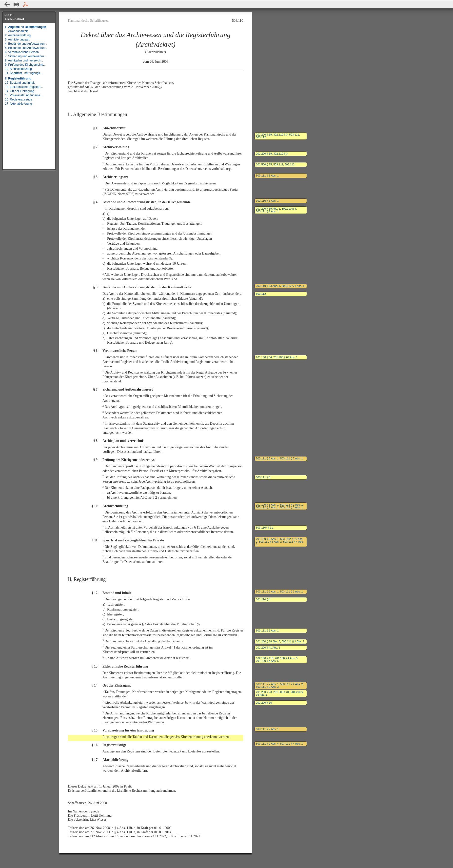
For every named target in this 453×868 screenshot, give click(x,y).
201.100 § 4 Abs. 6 (267, 661)
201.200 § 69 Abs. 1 (268, 209)
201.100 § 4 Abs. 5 (286, 658)
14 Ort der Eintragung (20, 91)
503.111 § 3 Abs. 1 (292, 592)
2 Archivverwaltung (18, 35)
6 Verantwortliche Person (22, 52)
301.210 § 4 (263, 599)
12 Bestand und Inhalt (20, 83)
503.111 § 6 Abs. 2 (270, 542)
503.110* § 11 (265, 528)
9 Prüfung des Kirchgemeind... (25, 65)
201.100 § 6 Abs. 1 (267, 505)
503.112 (261, 137)
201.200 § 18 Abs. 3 (268, 641)
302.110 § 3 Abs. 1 (267, 201)
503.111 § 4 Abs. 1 (292, 744)
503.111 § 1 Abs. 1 (267, 631)
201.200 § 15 (264, 703)
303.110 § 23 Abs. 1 (268, 286)
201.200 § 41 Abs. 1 (268, 648)
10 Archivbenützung (18, 69)
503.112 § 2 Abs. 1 (267, 507)
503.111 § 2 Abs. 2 (292, 684)
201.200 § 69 (264, 135)
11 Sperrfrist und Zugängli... (24, 73)
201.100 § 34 (264, 357)
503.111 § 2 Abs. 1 (267, 211)
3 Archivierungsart (17, 39)
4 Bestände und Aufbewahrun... (26, 44)
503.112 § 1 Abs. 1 (293, 286)
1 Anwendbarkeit (16, 31)
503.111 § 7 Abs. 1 (292, 458)
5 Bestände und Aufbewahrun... (26, 48)
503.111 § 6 (263, 477)
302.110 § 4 (289, 209)
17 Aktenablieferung (18, 104)
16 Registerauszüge (19, 99)
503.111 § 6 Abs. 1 (267, 458)
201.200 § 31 (281, 692)
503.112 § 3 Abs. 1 (292, 507)
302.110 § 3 (280, 135)
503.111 (294, 135)
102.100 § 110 (265, 658)
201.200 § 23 (264, 692)
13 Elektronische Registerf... (24, 87)
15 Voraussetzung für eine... (24, 95)
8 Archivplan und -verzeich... (24, 60)
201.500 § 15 (264, 164)
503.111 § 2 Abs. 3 (267, 687)
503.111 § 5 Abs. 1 (267, 176)
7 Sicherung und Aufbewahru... (26, 56)
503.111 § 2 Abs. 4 (267, 744)
